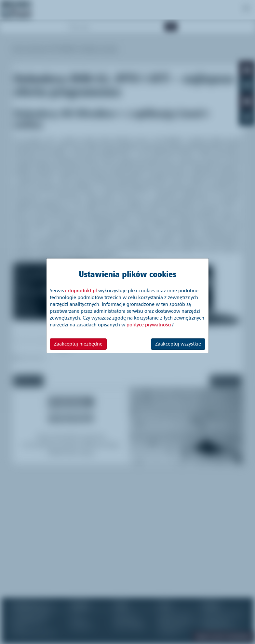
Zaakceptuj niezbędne (78, 344)
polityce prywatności (149, 325)
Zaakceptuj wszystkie (178, 344)
